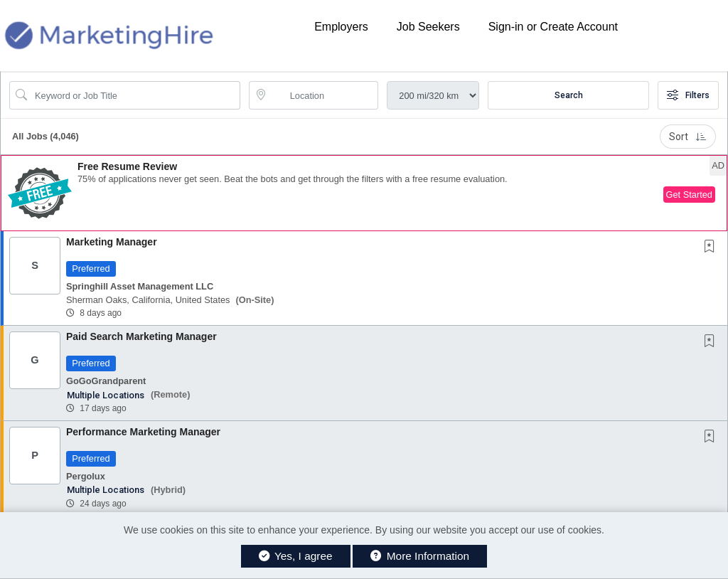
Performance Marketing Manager (143, 432)
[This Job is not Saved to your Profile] (712, 248)
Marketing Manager (112, 242)
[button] (364, 193)
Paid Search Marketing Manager (141, 336)
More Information (420, 556)
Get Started (689, 195)
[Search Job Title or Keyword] (135, 95)
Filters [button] (688, 95)
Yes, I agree (296, 556)
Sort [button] (688, 137)
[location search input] (324, 95)
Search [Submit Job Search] (569, 95)
